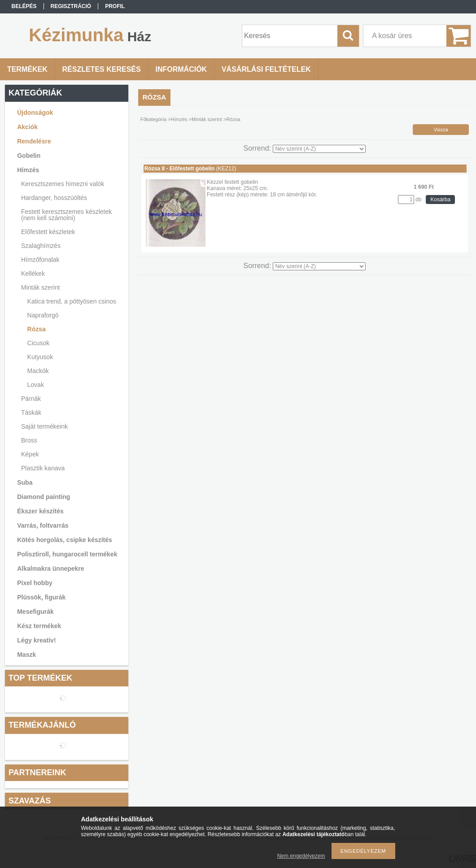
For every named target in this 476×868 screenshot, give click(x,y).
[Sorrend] (319, 149)
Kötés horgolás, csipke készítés (65, 540)
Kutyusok (40, 357)
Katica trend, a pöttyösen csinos (72, 301)
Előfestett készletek (48, 232)
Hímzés (28, 170)
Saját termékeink (44, 426)
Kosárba (440, 200)
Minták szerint (40, 287)
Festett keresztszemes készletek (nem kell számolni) (66, 215)
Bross (29, 440)
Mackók (38, 371)
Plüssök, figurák (41, 597)
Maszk (26, 655)
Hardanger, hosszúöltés (54, 198)
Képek (30, 454)
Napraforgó (43, 315)
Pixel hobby (35, 583)
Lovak (36, 385)
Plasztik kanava (43, 468)
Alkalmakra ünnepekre (50, 569)
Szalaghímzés (41, 246)
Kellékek (33, 273)
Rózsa (37, 329)
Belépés (24, 6)
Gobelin (29, 156)
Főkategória (153, 119)
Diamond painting (44, 497)
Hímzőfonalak (40, 260)
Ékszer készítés (40, 511)
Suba (25, 482)
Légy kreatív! (36, 640)
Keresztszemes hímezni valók (63, 184)
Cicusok (39, 343)
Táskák (31, 412)
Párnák (31, 399)
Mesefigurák (35, 612)
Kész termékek (39, 626)
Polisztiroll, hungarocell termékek (67, 554)
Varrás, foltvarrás (43, 525)
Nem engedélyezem (301, 856)
